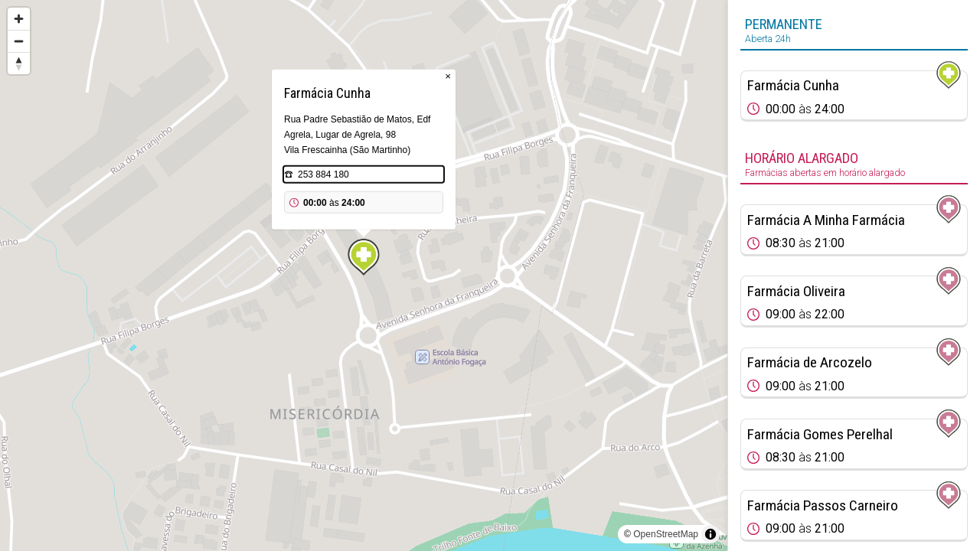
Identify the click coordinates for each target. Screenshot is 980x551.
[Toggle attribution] (710, 534)
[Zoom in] (19, 19)
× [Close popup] (448, 76)
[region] (364, 275)
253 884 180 (323, 174)
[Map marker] (364, 257)
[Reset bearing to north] (19, 63)
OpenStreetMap (666, 534)
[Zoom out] (19, 41)
